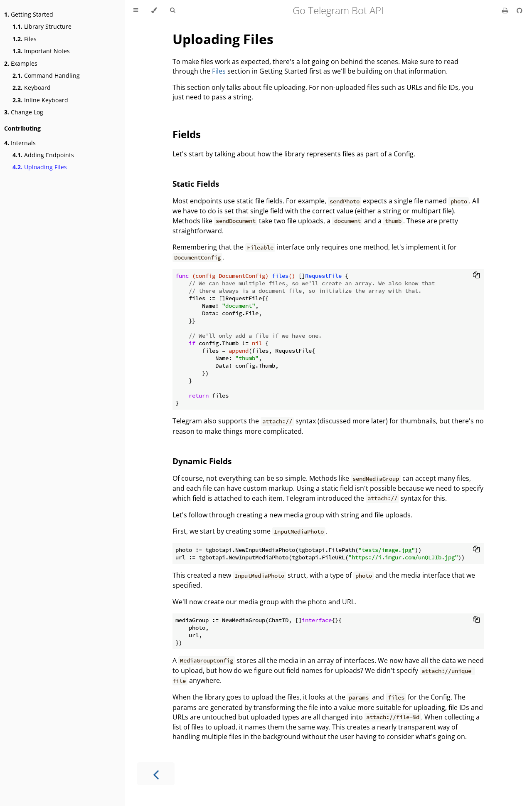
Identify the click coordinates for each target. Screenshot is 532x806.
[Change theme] (154, 10)
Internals (20, 143)
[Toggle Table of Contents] (136, 10)
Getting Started (29, 14)
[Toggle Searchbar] (172, 10)
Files (25, 39)
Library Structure (42, 26)
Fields (187, 134)
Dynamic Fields (202, 461)
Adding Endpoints (43, 155)
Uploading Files (40, 167)
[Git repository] (520, 10)
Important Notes (41, 51)
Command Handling (46, 75)
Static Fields (196, 184)
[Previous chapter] (156, 774)
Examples (21, 63)
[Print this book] (506, 10)
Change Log (24, 112)
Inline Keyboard (40, 100)
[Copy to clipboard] (476, 276)
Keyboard (32, 88)
